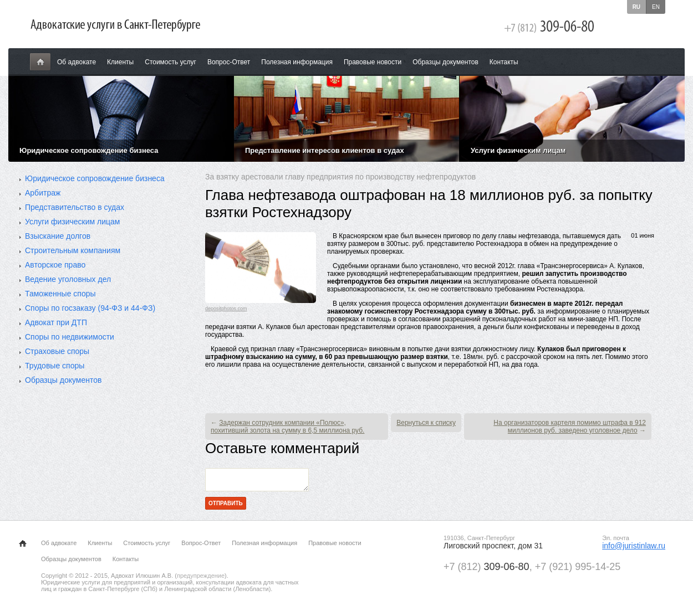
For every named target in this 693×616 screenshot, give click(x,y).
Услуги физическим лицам (72, 222)
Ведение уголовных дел (68, 279)
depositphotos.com (226, 309)
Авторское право (55, 265)
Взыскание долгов (58, 236)
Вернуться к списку (426, 423)
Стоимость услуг (170, 62)
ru (636, 7)
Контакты (504, 62)
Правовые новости (373, 62)
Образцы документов (445, 62)
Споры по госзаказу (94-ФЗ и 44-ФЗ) (90, 308)
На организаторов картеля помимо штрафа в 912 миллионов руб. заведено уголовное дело (570, 427)
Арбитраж (43, 193)
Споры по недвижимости (70, 337)
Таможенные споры (60, 294)
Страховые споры (57, 351)
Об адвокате (77, 62)
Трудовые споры (55, 366)
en (656, 7)
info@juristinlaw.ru (634, 549)
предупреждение (201, 579)
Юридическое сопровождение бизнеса (95, 178)
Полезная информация (297, 62)
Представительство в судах (75, 207)
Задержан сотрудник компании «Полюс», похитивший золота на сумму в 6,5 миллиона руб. (287, 427)
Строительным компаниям (73, 250)
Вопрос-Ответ (229, 62)
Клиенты (120, 62)
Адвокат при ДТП (56, 322)
